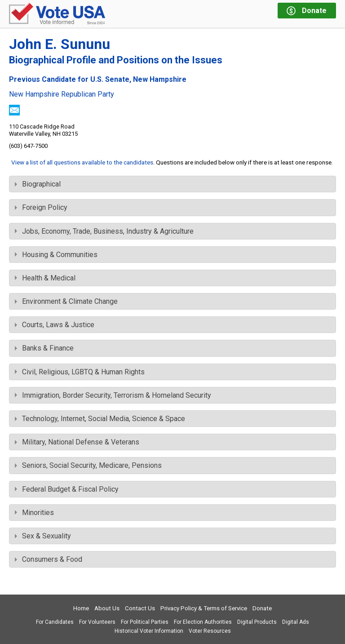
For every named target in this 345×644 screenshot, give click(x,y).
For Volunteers (97, 622)
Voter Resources (210, 631)
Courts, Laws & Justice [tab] (55, 325)
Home (81, 608)
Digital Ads (296, 622)
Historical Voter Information (149, 631)
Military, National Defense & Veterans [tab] (77, 442)
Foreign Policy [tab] (41, 207)
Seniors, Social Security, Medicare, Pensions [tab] (88, 465)
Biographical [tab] (38, 184)
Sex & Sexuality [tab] (43, 536)
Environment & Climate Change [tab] (66, 301)
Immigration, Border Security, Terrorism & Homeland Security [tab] (113, 395)
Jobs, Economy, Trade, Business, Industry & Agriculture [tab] (104, 231)
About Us (107, 608)
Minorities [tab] (34, 513)
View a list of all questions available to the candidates (82, 162)
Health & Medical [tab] (45, 278)
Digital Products (257, 622)
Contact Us (140, 608)
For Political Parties (145, 622)
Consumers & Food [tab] (49, 559)
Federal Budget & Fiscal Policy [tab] (67, 489)
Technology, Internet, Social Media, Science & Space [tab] (100, 419)
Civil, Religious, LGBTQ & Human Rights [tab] (80, 372)
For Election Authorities (203, 622)
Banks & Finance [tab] (44, 348)
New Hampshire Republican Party (62, 94)
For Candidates (55, 622)
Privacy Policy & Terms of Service (204, 608)
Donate (262, 608)
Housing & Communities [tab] (56, 255)
